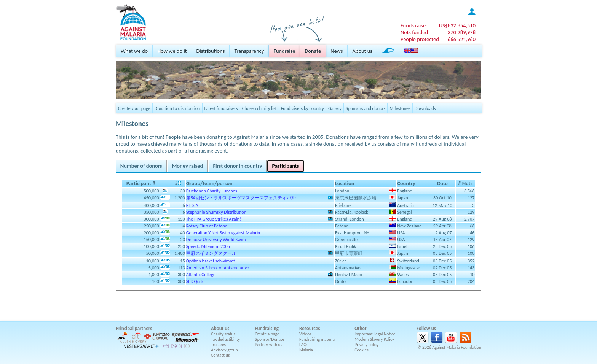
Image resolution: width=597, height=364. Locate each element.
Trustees (218, 345)
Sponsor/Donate (270, 339)
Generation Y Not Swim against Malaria (223, 233)
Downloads (425, 108)
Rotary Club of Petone (207, 226)
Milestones (400, 108)
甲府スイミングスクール (211, 253)
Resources (310, 328)
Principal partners (134, 328)
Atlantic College (201, 274)
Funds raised (415, 25)
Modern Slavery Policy (374, 339)
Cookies (362, 350)
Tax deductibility (225, 339)
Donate (313, 51)
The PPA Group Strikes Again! (214, 219)
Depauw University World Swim (216, 239)
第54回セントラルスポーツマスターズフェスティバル (241, 198)
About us (362, 51)
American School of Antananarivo (218, 268)
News (337, 51)
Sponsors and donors (366, 108)
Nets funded (414, 32)
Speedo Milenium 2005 (208, 246)
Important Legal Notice (375, 334)
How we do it (172, 51)
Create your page (134, 108)
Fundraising (267, 328)
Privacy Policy (366, 345)
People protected (420, 39)
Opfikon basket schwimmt (211, 261)
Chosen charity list (259, 108)
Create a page (267, 334)
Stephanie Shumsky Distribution (216, 212)
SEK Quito (196, 281)
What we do (134, 51)
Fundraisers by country (302, 108)
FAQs (304, 345)
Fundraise (284, 51)
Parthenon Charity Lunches (212, 191)
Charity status (223, 334)
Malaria (306, 350)
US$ (457, 25)
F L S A (192, 205)
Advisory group (224, 350)
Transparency (249, 51)
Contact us (220, 355)
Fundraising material (318, 339)
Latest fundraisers (221, 108)
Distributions (211, 51)
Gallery (335, 108)
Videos (305, 334)
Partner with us (269, 345)
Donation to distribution (177, 108)
